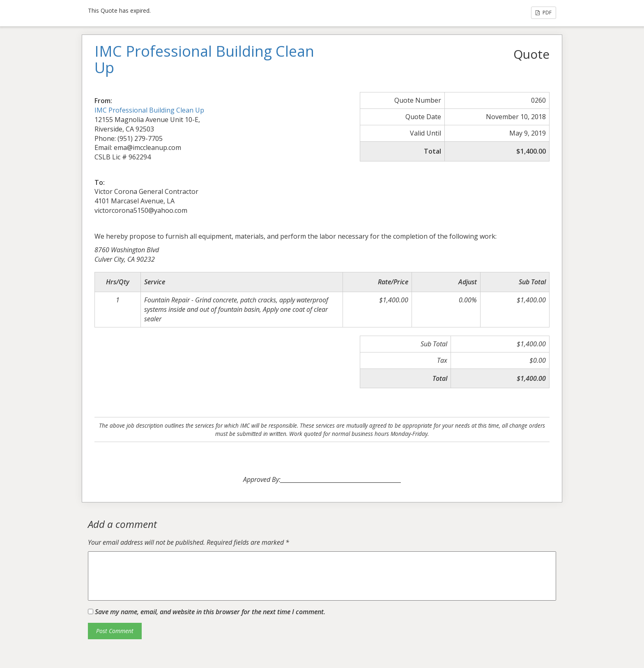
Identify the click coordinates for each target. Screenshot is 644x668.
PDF (544, 13)
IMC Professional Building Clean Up (149, 110)
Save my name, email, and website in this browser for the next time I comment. (210, 612)
